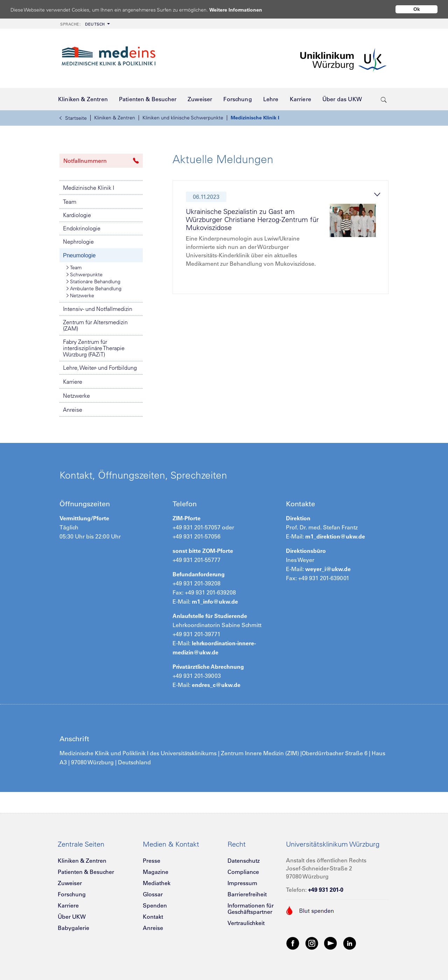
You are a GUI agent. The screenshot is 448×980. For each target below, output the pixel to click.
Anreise (73, 410)
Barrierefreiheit (247, 894)
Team (70, 202)
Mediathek (157, 883)
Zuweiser (70, 883)
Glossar (153, 894)
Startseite (73, 118)
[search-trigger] (384, 99)
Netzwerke (80, 296)
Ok (417, 9)
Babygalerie (73, 928)
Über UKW (72, 917)
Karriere (73, 382)
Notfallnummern (101, 161)
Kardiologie (77, 215)
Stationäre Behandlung (93, 282)
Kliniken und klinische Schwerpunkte (183, 118)
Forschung (72, 894)
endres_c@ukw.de (216, 685)
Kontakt (153, 917)
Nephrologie (78, 242)
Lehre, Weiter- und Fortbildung (100, 368)
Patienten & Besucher (86, 872)
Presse (152, 861)
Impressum (242, 883)
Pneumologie (79, 255)
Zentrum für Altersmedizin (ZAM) (95, 325)
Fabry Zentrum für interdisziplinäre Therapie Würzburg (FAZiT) (94, 348)
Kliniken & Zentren (115, 118)
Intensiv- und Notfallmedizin (98, 309)
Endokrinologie (82, 228)
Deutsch (83, 24)
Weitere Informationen (242, 10)
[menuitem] (84, 24)
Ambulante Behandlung (94, 289)
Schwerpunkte (85, 274)
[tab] (283, 239)
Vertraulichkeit (246, 923)
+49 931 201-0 (326, 890)
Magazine (156, 872)
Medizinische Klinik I (255, 118)
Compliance (243, 872)
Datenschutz (244, 861)
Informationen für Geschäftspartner (251, 909)
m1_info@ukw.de (215, 602)
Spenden (155, 905)
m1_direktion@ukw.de (335, 536)
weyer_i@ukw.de (328, 569)
